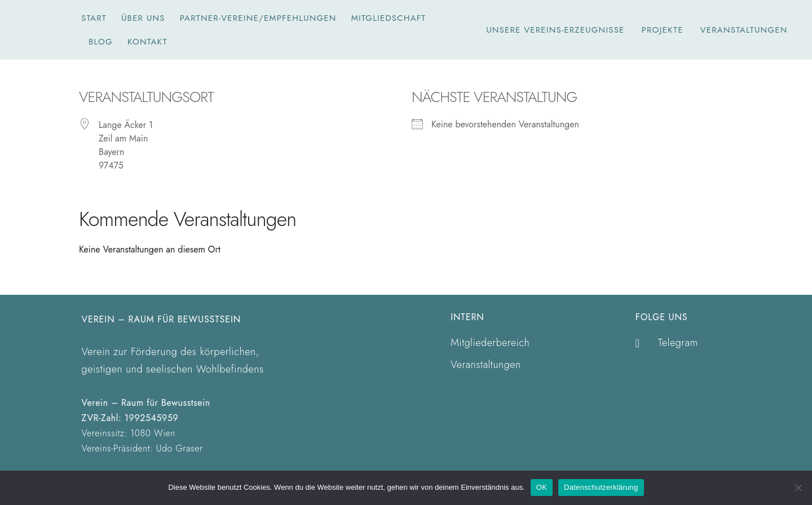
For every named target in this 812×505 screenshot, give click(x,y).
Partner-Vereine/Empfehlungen (258, 18)
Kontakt (147, 42)
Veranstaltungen (744, 30)
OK (542, 487)
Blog (101, 42)
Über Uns (143, 18)
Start (94, 18)
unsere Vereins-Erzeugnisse (555, 30)
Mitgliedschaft (389, 18)
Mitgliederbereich (490, 343)
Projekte (663, 30)
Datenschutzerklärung (601, 487)
